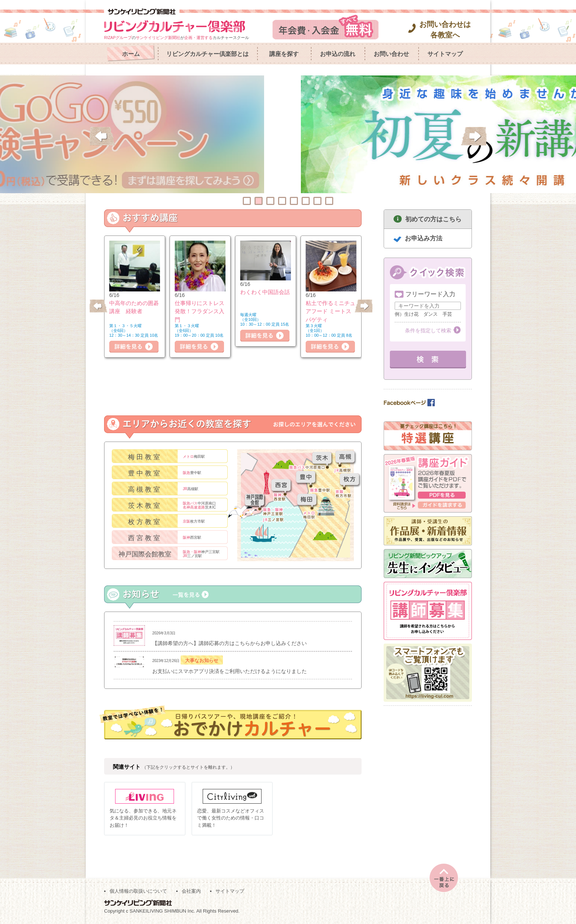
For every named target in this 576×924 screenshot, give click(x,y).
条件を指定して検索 (428, 330)
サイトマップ (445, 54)
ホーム (131, 54)
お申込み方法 (424, 238)
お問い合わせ (391, 54)
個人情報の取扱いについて (138, 891)
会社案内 (191, 891)
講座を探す (284, 54)
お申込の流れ (338, 54)
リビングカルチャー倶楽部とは (207, 54)
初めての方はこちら (433, 219)
